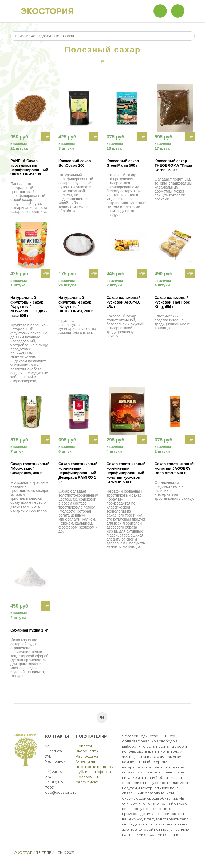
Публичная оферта (93, 772)
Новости (84, 746)
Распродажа (87, 756)
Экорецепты (87, 751)
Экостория (26, 853)
